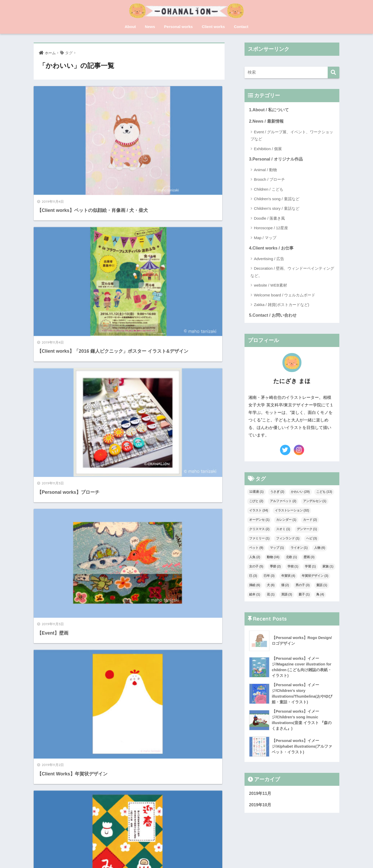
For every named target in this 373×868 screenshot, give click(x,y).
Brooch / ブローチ (269, 180)
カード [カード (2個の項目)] (310, 521)
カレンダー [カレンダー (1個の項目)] (286, 521)
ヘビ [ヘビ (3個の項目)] (312, 540)
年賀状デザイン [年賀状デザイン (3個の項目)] (315, 577)
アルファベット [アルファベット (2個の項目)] (283, 502)
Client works (213, 27)
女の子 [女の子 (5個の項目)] (256, 568)
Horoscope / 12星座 (271, 229)
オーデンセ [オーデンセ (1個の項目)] (259, 521)
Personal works (178, 27)
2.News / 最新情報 (267, 121)
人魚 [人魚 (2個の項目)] (255, 558)
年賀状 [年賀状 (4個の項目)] (288, 577)
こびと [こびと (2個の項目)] (256, 502)
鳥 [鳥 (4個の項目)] (320, 596)
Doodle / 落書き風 (269, 219)
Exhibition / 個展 (268, 149)
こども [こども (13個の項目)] (324, 493)
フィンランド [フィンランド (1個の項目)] (288, 540)
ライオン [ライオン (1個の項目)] (299, 549)
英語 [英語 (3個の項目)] (287, 596)
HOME (187, 846)
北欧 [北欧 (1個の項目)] (291, 558)
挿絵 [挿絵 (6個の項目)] (255, 586)
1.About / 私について (270, 110)
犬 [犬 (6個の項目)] (271, 586)
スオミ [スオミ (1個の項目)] (283, 530)
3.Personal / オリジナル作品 (277, 160)
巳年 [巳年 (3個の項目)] (269, 577)
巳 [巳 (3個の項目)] (253, 577)
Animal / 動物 (265, 171)
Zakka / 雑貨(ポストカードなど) (281, 306)
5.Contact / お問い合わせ (274, 316)
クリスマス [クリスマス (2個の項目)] (259, 530)
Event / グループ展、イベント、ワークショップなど (292, 136)
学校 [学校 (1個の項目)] (293, 568)
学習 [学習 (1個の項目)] (310, 568)
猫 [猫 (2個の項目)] (285, 586)
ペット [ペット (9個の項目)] (256, 549)
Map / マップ (265, 238)
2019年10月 (261, 808)
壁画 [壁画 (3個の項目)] (309, 558)
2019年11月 (261, 797)
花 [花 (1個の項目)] (271, 596)
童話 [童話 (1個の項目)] (322, 586)
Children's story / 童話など (277, 209)
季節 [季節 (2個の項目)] (275, 568)
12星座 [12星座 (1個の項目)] (256, 493)
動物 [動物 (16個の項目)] (273, 558)
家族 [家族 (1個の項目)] (328, 568)
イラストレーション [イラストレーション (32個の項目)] (292, 512)
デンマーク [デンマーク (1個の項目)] (307, 530)
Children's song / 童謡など (277, 200)
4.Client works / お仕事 (272, 249)
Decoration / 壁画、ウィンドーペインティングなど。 (292, 273)
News (150, 27)
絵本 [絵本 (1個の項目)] (255, 596)
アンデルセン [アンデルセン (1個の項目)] (315, 502)
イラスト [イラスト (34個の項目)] (259, 512)
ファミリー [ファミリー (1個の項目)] (259, 540)
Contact (241, 27)
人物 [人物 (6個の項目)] (320, 549)
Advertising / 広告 (269, 260)
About (130, 27)
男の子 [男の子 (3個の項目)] (303, 586)
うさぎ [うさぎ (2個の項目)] (277, 493)
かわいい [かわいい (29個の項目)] (300, 493)
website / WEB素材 (270, 286)
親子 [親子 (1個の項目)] (304, 596)
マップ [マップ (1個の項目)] (277, 549)
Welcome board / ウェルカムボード (285, 296)
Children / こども (268, 190)
